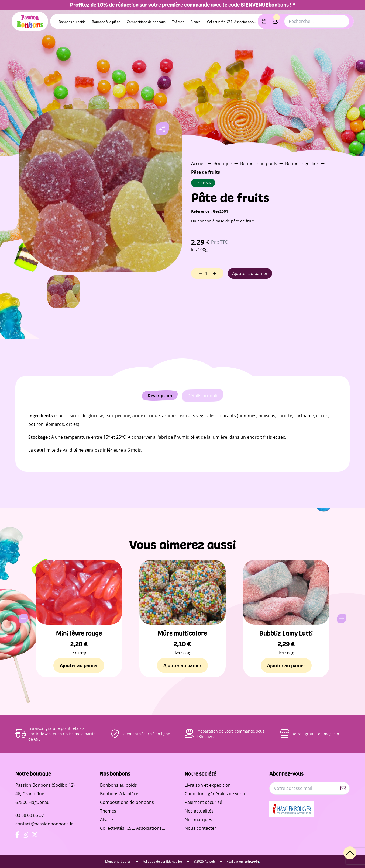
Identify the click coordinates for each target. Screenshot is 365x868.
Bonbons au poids (72, 22)
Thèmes (178, 22)
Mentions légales (122, 862)
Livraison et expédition (208, 785)
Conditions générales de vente (216, 794)
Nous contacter (200, 828)
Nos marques (198, 820)
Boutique (223, 163)
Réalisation (243, 862)
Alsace (196, 22)
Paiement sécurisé (203, 802)
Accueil (198, 163)
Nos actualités (199, 811)
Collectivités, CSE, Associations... (231, 22)
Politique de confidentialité (166, 862)
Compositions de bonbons (146, 22)
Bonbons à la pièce (106, 22)
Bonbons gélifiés (302, 163)
